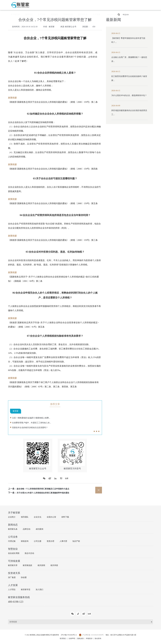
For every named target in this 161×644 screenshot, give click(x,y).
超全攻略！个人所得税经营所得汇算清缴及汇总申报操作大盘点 (47, 489)
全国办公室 (51, 517)
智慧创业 (73, 5)
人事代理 (63, 541)
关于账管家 (45, 5)
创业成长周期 (14, 553)
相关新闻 (41, 565)
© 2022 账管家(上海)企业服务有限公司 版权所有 (36, 635)
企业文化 (38, 517)
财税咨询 (25, 541)
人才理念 (12, 590)
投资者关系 (94, 5)
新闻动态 (55, 5)
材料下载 (65, 517)
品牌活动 (27, 529)
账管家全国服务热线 (19, 597)
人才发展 (104, 5)
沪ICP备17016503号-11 (67, 635)
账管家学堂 (26, 590)
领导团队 (25, 517)
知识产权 (76, 541)
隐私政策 (80, 639)
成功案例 (39, 529)
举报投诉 (90, 639)
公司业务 (64, 5)
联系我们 (61, 639)
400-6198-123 (118, 5)
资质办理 (50, 541)
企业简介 (12, 517)
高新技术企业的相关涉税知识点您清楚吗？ (32, 427)
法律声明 (71, 639)
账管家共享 (13, 565)
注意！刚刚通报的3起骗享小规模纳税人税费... (34, 418)
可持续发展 (83, 5)
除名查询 (100, 639)
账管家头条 (13, 529)
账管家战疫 (28, 565)
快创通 (24, 577)
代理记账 (12, 541)
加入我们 (39, 590)
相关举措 (54, 565)
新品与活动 (29, 553)
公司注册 (38, 541)
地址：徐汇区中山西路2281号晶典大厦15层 (127, 635)
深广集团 (12, 577)
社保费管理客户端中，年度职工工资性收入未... (34, 423)
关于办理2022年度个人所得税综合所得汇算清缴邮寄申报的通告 (47, 493)
